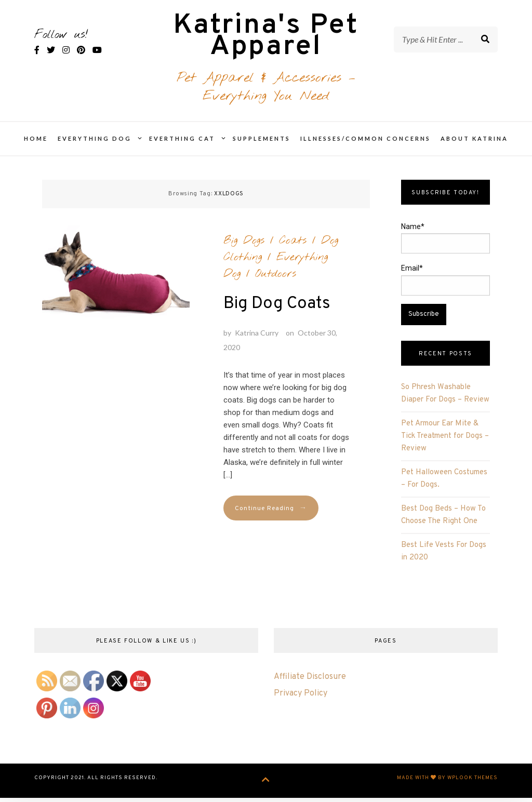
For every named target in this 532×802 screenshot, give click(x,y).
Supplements (262, 145)
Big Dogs (244, 247)
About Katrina (474, 145)
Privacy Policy (301, 700)
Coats (293, 247)
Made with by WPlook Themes (447, 785)
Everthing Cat (182, 145)
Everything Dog (95, 145)
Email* (445, 286)
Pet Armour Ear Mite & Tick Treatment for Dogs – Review (445, 443)
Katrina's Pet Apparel (266, 40)
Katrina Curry (257, 339)
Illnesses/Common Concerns (365, 145)
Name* (445, 245)
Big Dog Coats (277, 310)
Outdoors (276, 280)
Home (36, 145)
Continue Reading (271, 515)
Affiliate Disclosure (310, 683)
